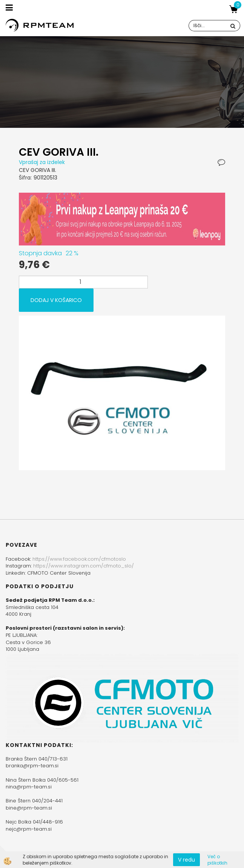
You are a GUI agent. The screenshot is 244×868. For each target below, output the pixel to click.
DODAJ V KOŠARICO (56, 300)
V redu (186, 860)
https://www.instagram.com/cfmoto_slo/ (84, 566)
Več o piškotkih (217, 860)
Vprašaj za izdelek (42, 162)
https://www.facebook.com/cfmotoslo (79, 559)
